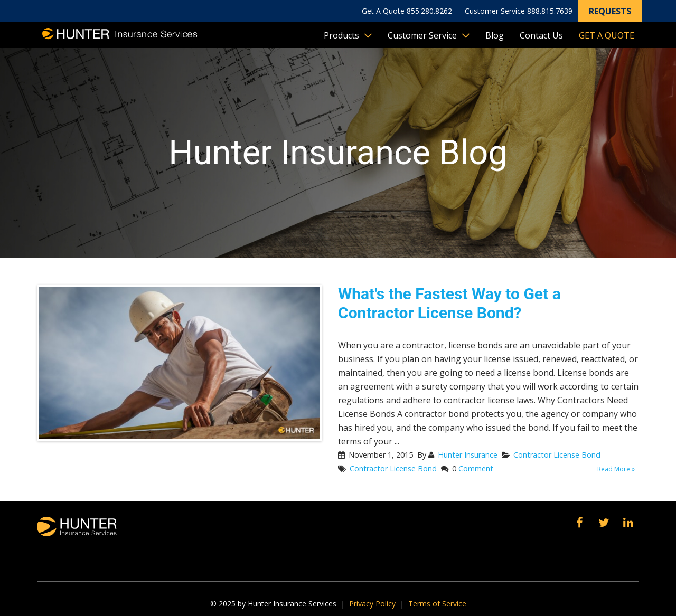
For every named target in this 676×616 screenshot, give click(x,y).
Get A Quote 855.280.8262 (407, 11)
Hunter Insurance (468, 455)
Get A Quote (607, 35)
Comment (476, 468)
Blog (495, 35)
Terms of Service (437, 604)
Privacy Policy (372, 604)
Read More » (616, 469)
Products (341, 35)
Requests (610, 11)
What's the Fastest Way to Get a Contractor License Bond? (449, 303)
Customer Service (422, 35)
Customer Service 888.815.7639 (519, 11)
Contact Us (541, 35)
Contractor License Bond (557, 455)
